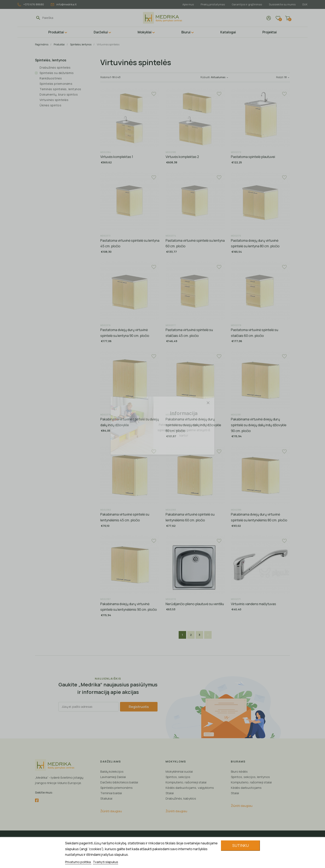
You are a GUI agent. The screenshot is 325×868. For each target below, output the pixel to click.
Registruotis (139, 707)
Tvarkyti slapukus (106, 862)
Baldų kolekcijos (112, 771)
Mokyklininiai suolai (179, 771)
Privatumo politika (78, 862)
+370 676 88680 (31, 4)
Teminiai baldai (111, 793)
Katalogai (228, 32)
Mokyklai (145, 32)
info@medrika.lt (64, 4)
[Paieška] (61, 18)
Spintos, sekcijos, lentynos (250, 777)
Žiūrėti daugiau (111, 811)
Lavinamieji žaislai (113, 777)
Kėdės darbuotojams (246, 788)
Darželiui (101, 32)
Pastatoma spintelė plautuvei (253, 157)
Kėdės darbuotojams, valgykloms (190, 788)
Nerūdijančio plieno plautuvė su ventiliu (195, 604)
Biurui (186, 32)
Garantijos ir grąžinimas (247, 4)
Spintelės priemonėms (56, 84)
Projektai (270, 32)
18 (287, 77)
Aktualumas (220, 77)
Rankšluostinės (51, 78)
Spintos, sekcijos (178, 777)
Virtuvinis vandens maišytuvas (253, 604)
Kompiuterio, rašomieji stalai (186, 782)
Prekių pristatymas (213, 4)
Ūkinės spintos (50, 105)
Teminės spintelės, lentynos (60, 89)
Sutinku (241, 845)
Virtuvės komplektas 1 (117, 157)
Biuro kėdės (239, 771)
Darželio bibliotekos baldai (119, 782)
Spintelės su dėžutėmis (57, 73)
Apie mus (188, 4)
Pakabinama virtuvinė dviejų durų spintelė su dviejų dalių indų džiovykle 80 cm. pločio (193, 425)
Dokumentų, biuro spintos (59, 94)
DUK (305, 4)
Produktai (56, 32)
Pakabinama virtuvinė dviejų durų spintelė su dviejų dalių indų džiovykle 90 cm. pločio (259, 425)
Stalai (170, 793)
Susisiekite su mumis (282, 4)
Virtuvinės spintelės (54, 100)
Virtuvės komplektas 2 (182, 157)
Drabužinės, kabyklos (181, 798)
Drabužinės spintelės (55, 67)
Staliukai (106, 798)
